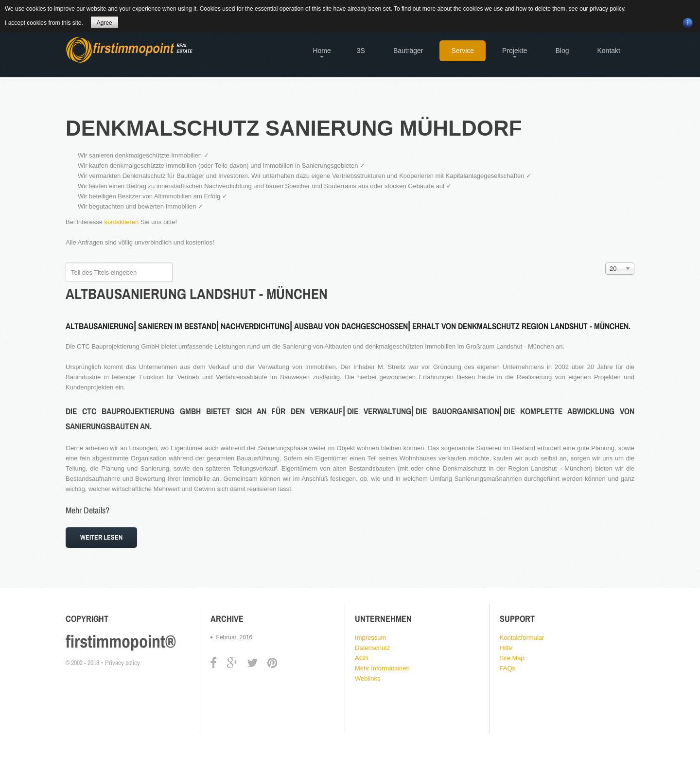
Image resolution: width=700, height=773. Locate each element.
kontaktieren (122, 222)
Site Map (512, 658)
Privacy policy (122, 663)
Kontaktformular (522, 638)
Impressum (370, 638)
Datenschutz (372, 648)
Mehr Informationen (382, 668)
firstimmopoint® (121, 641)
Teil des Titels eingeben (66, 263)
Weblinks (368, 678)
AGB (361, 658)
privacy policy (607, 9)
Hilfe (506, 648)
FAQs (508, 668)
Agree (105, 23)
